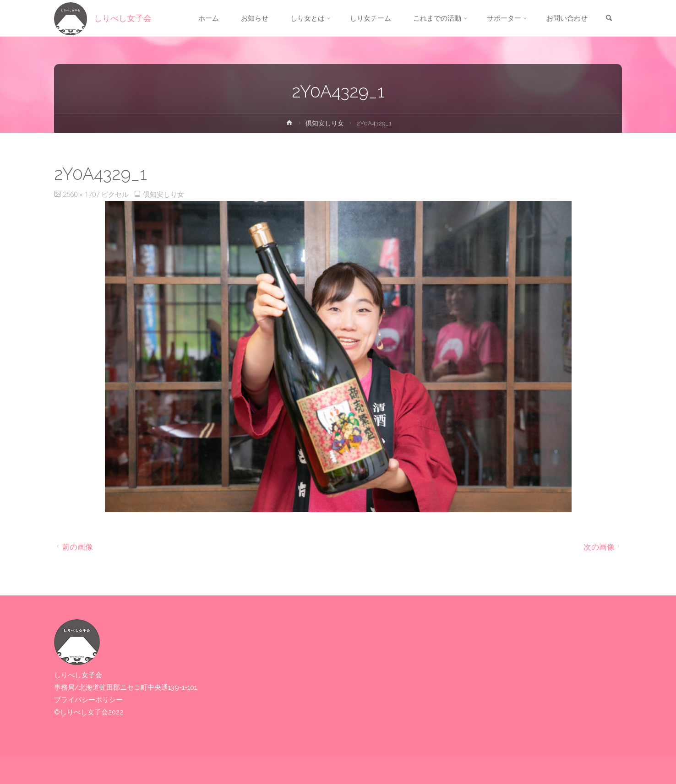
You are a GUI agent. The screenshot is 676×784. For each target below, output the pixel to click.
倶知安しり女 (325, 123)
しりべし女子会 (123, 18)
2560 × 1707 (82, 195)
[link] (609, 19)
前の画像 (74, 547)
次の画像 (603, 547)
